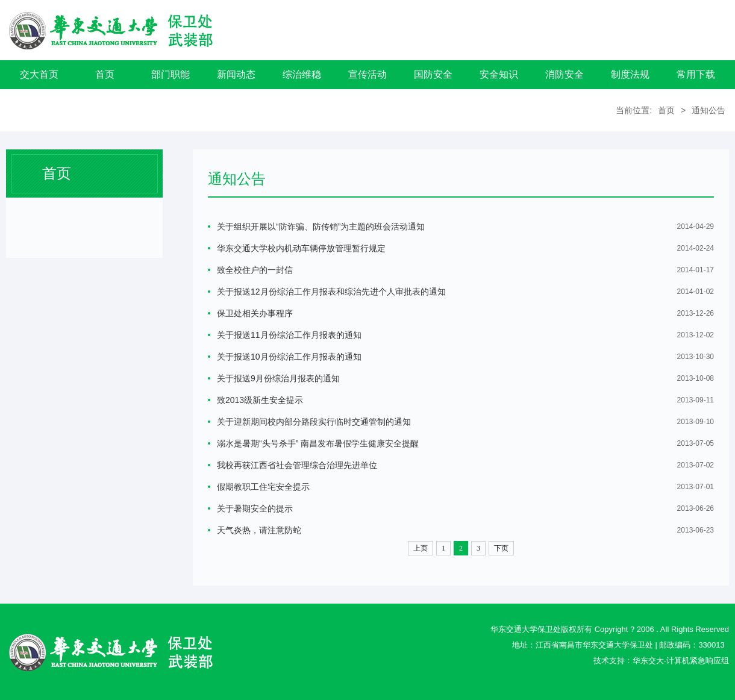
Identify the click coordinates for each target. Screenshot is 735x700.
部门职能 (170, 74)
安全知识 (499, 74)
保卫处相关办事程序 (255, 313)
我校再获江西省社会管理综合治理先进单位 (297, 465)
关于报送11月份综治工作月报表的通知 (289, 335)
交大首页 (39, 74)
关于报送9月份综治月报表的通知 (278, 378)
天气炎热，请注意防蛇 (259, 530)
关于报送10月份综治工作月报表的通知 (289, 357)
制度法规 (630, 74)
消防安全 (565, 74)
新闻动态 (236, 74)
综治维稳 (302, 74)
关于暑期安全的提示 (255, 508)
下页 (501, 548)
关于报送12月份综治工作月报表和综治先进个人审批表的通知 (331, 292)
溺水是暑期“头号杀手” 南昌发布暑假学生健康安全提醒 (318, 443)
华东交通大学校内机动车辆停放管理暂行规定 (301, 248)
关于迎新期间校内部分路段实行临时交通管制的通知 (314, 422)
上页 (421, 548)
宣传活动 (367, 74)
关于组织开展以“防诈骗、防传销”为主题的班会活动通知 (321, 227)
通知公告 (708, 110)
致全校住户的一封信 (255, 270)
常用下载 (696, 74)
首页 (105, 74)
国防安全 (433, 74)
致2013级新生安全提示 (260, 400)
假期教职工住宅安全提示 (263, 487)
